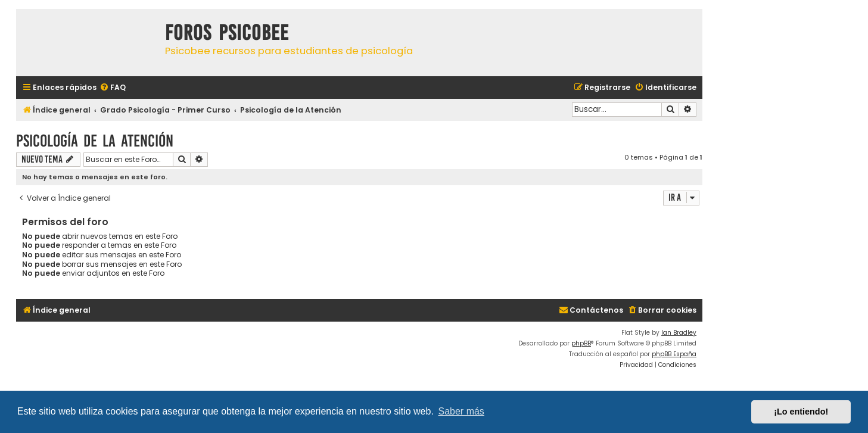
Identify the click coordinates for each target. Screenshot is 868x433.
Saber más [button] (461, 411)
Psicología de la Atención (95, 141)
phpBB (581, 343)
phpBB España (674, 354)
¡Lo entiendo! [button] (801, 412)
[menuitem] (113, 88)
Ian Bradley (679, 333)
